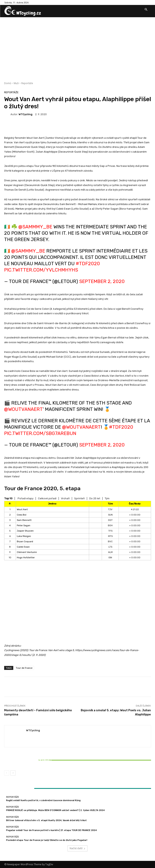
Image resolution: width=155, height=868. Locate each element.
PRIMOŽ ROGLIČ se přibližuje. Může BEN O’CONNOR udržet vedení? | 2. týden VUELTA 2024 (55, 810)
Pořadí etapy (26, 498)
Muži (16, 83)
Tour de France (24, 668)
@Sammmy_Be (35, 227)
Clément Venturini (27, 552)
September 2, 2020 (102, 281)
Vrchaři (65, 498)
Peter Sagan (24, 525)
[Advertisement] (77, 47)
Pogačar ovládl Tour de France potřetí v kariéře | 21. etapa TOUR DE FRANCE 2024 (51, 830)
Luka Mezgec (24, 536)
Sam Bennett (24, 520)
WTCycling (26, 114)
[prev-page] (7, 773)
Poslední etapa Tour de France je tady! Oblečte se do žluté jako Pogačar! (47, 840)
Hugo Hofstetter (26, 557)
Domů (8, 83)
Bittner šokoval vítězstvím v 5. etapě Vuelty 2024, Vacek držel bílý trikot (28, 762)
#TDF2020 (88, 264)
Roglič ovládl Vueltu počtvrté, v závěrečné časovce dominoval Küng (43, 800)
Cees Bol (22, 515)
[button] (146, 10)
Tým (107, 498)
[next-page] (13, 773)
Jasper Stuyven (25, 531)
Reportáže (27, 83)
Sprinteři (79, 498)
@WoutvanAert (23, 409)
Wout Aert (22, 509)
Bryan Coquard (25, 541)
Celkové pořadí (47, 498)
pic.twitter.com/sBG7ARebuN (40, 433)
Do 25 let (95, 498)
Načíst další (77, 848)
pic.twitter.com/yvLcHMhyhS (41, 270)
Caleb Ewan (23, 547)
